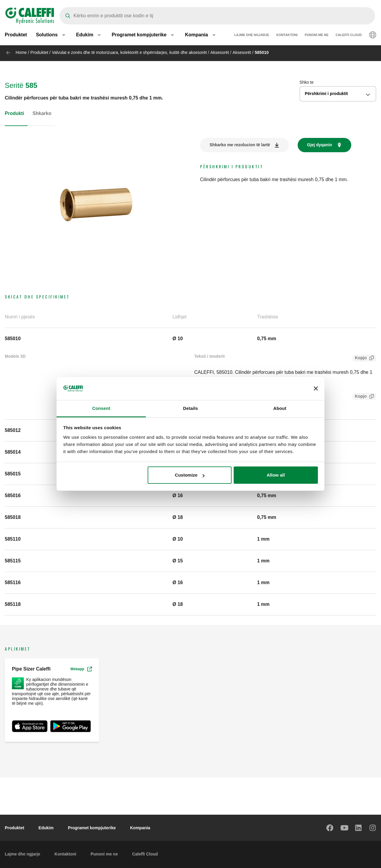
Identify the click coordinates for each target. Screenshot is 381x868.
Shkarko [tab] (42, 113)
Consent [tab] (101, 408)
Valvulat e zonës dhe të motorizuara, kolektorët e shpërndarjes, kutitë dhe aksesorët (129, 52)
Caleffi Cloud (349, 36)
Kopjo (360, 358)
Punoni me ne (317, 36)
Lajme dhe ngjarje (252, 36)
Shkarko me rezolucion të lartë (240, 145)
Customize (190, 475)
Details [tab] (190, 408)
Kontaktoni (287, 36)
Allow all (276, 475)
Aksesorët (220, 52)
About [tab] (280, 408)
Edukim (46, 828)
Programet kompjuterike (92, 828)
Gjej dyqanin (320, 145)
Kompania (140, 828)
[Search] (217, 16)
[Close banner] (316, 389)
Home (21, 52)
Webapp (81, 669)
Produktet (16, 36)
